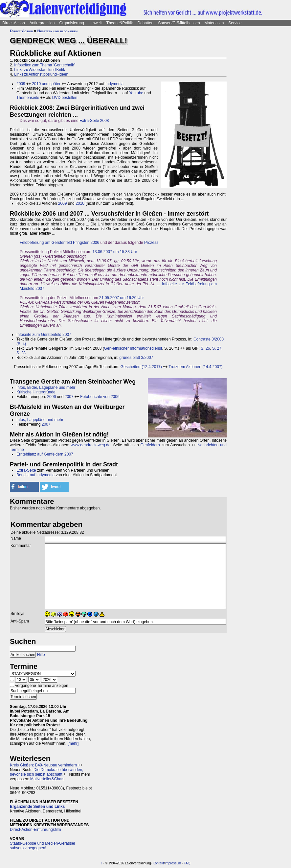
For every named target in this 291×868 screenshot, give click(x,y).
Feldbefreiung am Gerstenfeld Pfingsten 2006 (59, 243)
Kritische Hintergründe (36, 392)
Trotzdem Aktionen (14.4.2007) (195, 367)
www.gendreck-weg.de (91, 445)
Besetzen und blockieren (57, 31)
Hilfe (41, 655)
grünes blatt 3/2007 (136, 358)
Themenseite (28, 98)
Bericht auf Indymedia (35, 475)
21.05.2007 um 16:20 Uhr (122, 298)
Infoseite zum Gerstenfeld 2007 (44, 335)
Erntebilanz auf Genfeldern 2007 (45, 454)
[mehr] (73, 743)
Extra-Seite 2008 (94, 121)
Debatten (146, 23)
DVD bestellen (65, 98)
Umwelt (95, 23)
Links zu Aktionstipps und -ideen (41, 74)
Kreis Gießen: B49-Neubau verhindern (43, 765)
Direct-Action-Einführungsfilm (35, 830)
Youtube (136, 93)
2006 (51, 397)
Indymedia (114, 84)
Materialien (214, 23)
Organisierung (71, 23)
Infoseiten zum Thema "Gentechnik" (45, 65)
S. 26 (205, 348)
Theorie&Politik (120, 23)
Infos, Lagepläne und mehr (40, 420)
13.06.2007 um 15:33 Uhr (115, 252)
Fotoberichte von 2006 (100, 397)
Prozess (151, 243)
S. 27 (217, 348)
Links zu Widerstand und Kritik (40, 70)
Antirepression (42, 23)
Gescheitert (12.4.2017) (141, 367)
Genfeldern (150, 445)
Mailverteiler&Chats (47, 779)
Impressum (173, 863)
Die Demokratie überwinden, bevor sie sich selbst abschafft (46, 772)
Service (235, 23)
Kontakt (158, 863)
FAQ (187, 863)
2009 (21, 84)
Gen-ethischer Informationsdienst (133, 348)
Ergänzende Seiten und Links (37, 807)
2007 (69, 397)
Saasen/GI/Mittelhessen (179, 23)
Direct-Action (14, 23)
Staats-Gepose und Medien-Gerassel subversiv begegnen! (42, 846)
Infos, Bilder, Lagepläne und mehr (46, 387)
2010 (80, 203)
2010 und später (46, 84)
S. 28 (21, 353)
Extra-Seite (26, 470)
